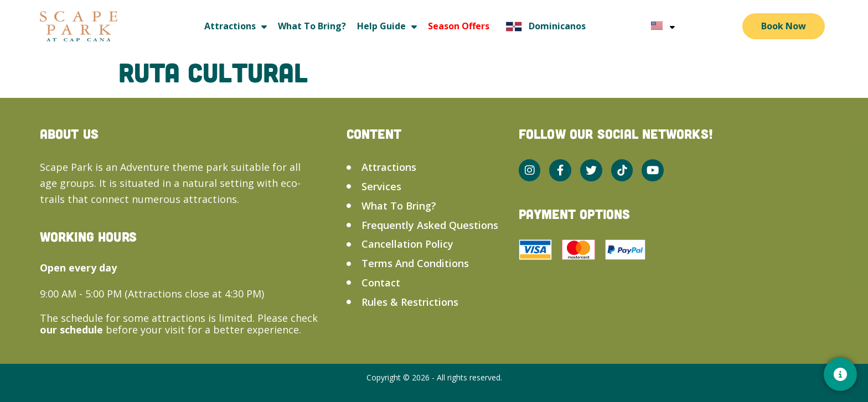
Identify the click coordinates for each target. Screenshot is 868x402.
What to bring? (312, 26)
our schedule (73, 330)
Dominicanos (543, 26)
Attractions (236, 26)
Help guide (387, 26)
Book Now (784, 26)
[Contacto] (840, 374)
